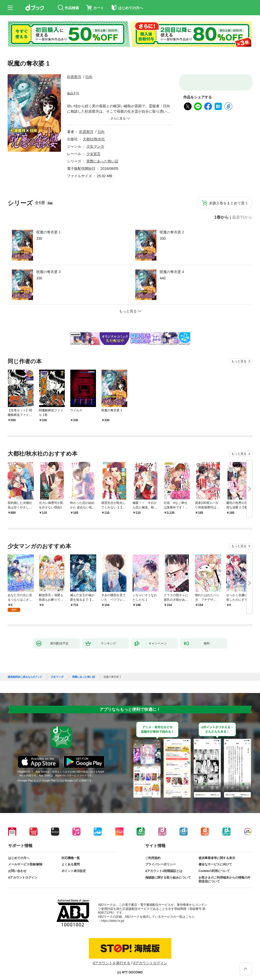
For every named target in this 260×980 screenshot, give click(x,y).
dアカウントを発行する (111, 959)
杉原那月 (74, 77)
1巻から (222, 217)
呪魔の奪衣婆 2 (172, 232)
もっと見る (239, 361)
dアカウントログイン (23, 873)
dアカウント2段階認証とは (164, 867)
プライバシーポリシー (160, 860)
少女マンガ (95, 146)
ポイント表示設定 (74, 867)
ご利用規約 (153, 854)
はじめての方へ (19, 854)
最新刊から (242, 217)
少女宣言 (93, 154)
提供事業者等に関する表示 (217, 854)
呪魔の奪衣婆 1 (48, 232)
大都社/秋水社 (94, 139)
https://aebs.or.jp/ (113, 917)
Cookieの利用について (214, 867)
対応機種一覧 (71, 854)
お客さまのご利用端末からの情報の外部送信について (224, 876)
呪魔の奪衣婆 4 (172, 272)
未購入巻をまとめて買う (229, 203)
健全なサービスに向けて (215, 860)
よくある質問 (71, 860)
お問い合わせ (17, 867)
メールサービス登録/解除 (25, 860)
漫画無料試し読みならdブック (25, 673)
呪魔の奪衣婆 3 (48, 272)
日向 (89, 77)
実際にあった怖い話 (102, 161)
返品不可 (73, 93)
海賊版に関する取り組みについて (168, 873)
